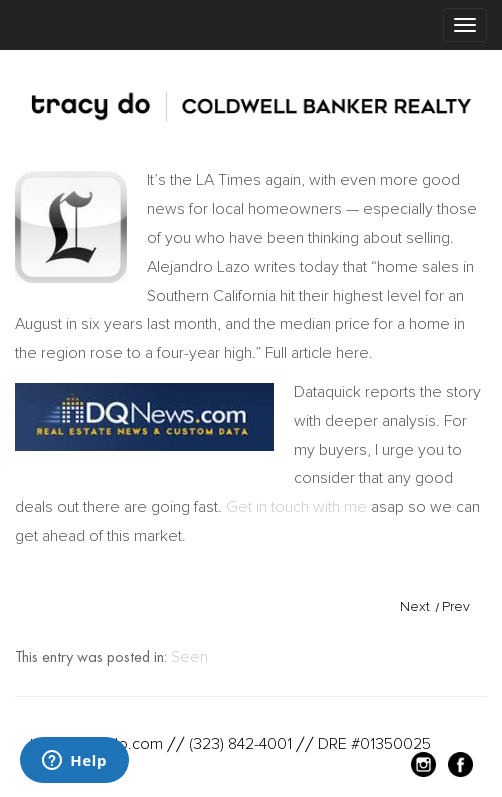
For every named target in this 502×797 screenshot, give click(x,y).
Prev (456, 606)
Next (415, 606)
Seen (189, 657)
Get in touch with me (296, 507)
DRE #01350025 (374, 744)
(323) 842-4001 (240, 744)
